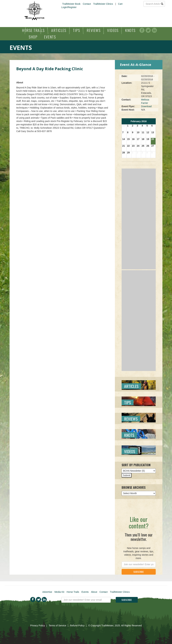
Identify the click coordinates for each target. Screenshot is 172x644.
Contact (87, 4)
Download (146, 106)
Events (50, 37)
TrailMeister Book (71, 4)
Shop (33, 37)
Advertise (47, 592)
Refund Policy (77, 626)
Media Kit (59, 592)
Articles (59, 30)
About (94, 592)
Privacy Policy (38, 626)
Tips (76, 30)
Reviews (94, 30)
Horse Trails (33, 30)
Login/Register (69, 7)
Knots (130, 30)
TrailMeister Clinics (103, 4)
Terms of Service (57, 626)
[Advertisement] (139, 219)
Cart (120, 4)
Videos (113, 30)
